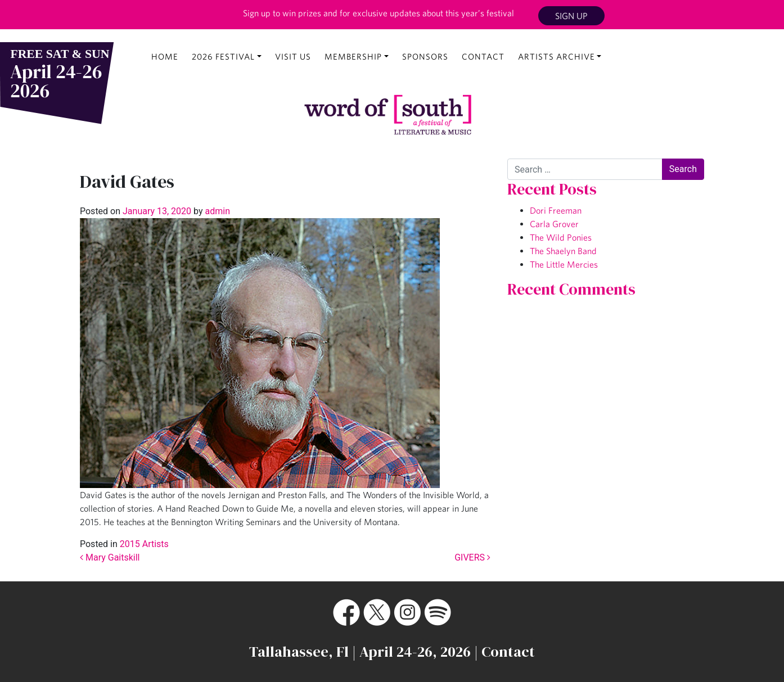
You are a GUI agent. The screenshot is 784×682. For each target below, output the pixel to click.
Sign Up (571, 16)
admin (217, 211)
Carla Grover (554, 224)
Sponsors (425, 57)
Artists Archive (557, 57)
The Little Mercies (564, 264)
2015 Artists (144, 544)
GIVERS (472, 557)
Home (165, 57)
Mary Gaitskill (110, 557)
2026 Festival (223, 57)
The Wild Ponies (561, 237)
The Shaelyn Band (563, 251)
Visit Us (293, 57)
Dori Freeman (556, 210)
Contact (483, 57)
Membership (353, 57)
